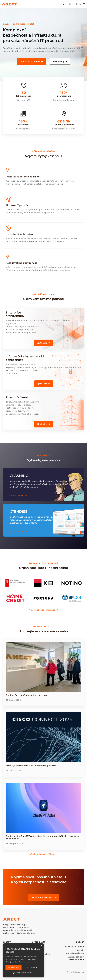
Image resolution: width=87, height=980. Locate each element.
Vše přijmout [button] (13, 967)
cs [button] (70, 4)
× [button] (41, 946)
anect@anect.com (75, 953)
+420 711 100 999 (76, 946)
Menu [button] (81, 4)
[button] (31, 61)
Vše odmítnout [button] (32, 967)
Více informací (24, 962)
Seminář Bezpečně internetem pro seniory (28, 695)
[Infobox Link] (44, 324)
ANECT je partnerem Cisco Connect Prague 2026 (31, 766)
